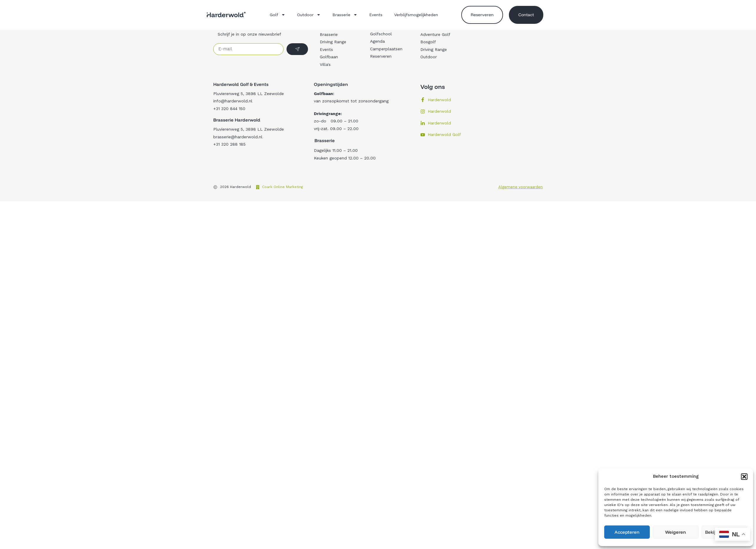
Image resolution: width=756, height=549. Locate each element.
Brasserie (345, 15)
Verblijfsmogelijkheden (416, 15)
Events (376, 15)
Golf (278, 15)
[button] (744, 477)
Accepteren (627, 532)
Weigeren (676, 532)
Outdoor (309, 15)
